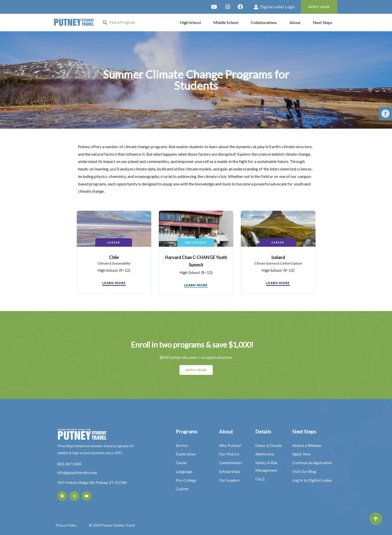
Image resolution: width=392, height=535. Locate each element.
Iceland (278, 257)
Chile (114, 257)
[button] (385, 114)
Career (114, 242)
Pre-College (196, 242)
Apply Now (319, 7)
